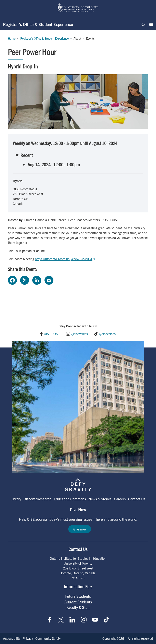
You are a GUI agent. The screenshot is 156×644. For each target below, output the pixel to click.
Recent (27, 155)
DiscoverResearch (37, 499)
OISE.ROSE (52, 334)
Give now (80, 529)
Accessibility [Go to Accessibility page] (12, 638)
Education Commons (70, 499)
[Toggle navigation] (142, 24)
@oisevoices (80, 334)
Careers (120, 499)
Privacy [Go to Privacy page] (28, 638)
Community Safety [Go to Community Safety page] (48, 638)
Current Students (78, 602)
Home (12, 38)
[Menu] (150, 24)
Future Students (78, 596)
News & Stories (100, 499)
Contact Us (137, 499)
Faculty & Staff (78, 607)
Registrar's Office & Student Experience (44, 38)
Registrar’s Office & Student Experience (38, 24)
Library (16, 499)
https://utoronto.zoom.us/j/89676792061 (65, 259)
